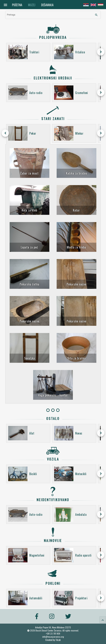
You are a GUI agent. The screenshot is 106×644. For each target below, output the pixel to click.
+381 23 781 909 (53, 634)
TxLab (58, 640)
